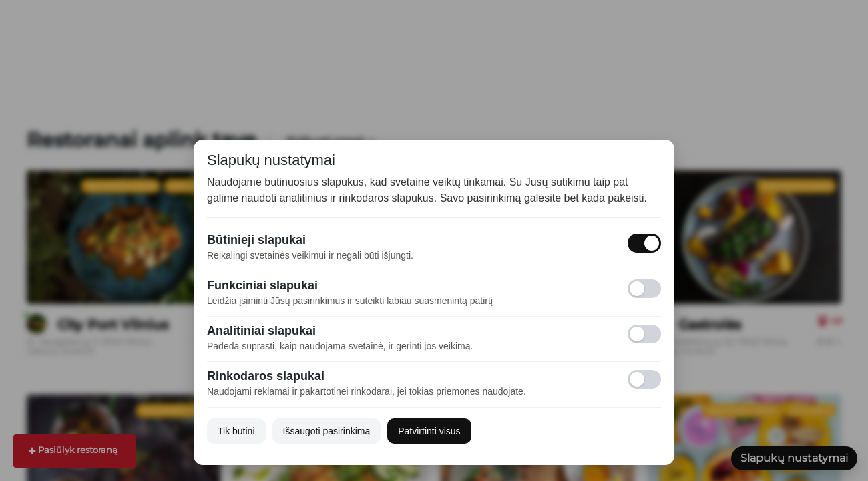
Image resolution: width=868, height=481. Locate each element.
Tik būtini (236, 431)
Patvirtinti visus (429, 431)
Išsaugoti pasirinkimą (327, 431)
